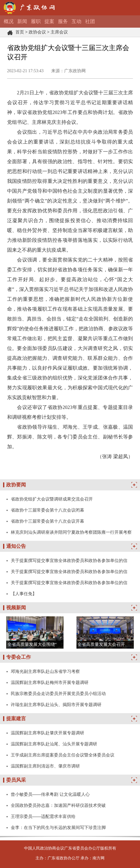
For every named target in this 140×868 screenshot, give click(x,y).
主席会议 (59, 32)
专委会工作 (19, 657)
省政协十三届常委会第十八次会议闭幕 (47, 510)
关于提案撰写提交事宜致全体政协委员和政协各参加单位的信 (69, 560)
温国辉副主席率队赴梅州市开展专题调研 (50, 682)
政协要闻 (16, 485)
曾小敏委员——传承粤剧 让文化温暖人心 (50, 794)
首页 (20, 32)
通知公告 (16, 546)
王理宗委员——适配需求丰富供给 (43, 816)
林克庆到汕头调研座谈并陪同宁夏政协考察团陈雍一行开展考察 (71, 532)
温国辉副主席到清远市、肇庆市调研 (45, 766)
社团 (90, 21)
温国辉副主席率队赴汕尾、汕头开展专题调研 (54, 744)
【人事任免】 (24, 594)
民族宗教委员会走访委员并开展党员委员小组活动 (58, 693)
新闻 (22, 21)
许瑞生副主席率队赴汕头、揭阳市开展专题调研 (56, 705)
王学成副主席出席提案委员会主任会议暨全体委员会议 (63, 755)
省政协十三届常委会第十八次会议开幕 (47, 521)
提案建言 (16, 719)
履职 (36, 21)
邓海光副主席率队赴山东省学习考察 (45, 671)
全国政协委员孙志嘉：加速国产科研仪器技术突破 (58, 805)
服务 (63, 21)
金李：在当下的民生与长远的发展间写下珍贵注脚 (58, 827)
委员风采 (16, 780)
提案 (49, 21)
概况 (9, 21)
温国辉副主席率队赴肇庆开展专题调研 (47, 733)
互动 (76, 21)
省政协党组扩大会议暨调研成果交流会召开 (52, 499)
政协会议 (37, 32)
